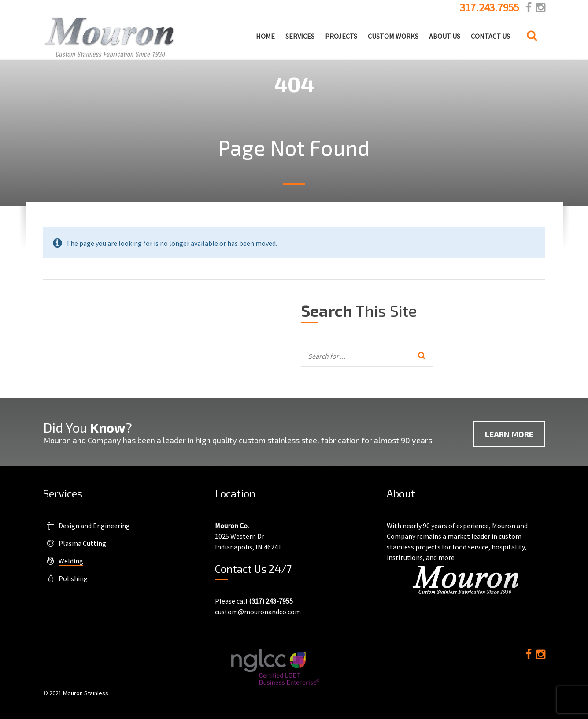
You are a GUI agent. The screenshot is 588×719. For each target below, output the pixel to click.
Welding (71, 561)
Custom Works (393, 36)
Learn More (509, 434)
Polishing (73, 578)
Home (265, 36)
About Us (445, 36)
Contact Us (490, 36)
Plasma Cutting (82, 543)
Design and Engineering (94, 526)
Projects (341, 36)
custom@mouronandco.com (258, 612)
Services (300, 36)
